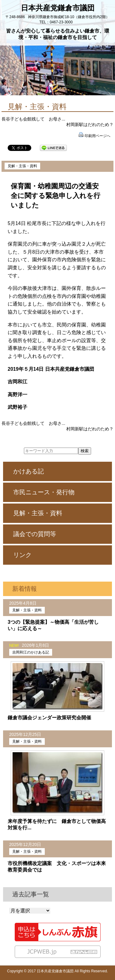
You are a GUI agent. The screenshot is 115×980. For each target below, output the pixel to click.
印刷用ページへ (98, 136)
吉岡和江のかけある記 (31, 652)
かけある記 (29, 471)
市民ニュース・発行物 (44, 492)
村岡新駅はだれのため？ (90, 124)
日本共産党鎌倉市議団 (58, 8)
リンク (22, 555)
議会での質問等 (35, 534)
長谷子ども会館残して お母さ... (33, 119)
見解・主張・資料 (22, 166)
